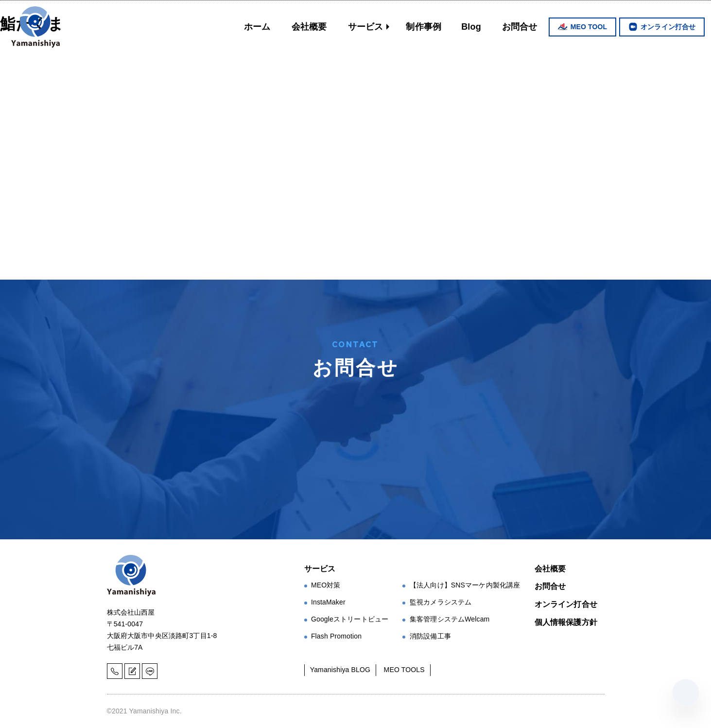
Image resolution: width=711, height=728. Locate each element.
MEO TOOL (589, 27)
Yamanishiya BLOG (340, 670)
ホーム (257, 27)
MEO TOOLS (404, 670)
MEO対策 (326, 585)
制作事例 (424, 27)
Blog (471, 27)
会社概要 (309, 27)
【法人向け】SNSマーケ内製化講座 (465, 585)
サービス (366, 27)
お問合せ (520, 27)
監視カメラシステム (441, 602)
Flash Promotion (336, 636)
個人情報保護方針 (566, 622)
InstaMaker (328, 602)
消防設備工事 (430, 636)
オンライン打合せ (668, 27)
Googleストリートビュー (350, 619)
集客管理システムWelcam (450, 619)
